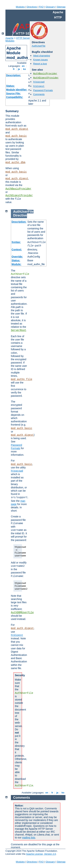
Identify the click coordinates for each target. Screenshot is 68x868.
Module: (17, 264)
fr (14, 69)
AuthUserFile (39, 46)
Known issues (40, 60)
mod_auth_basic (16, 136)
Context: (17, 250)
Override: (17, 257)
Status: (10, 86)
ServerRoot (18, 330)
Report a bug (40, 64)
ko (24, 69)
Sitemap (61, 7)
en (23, 66)
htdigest (39, 86)
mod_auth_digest (17, 129)
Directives (32, 7)
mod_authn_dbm (15, 162)
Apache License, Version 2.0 (41, 854)
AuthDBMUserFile (22, 612)
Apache (9, 38)
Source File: (13, 93)
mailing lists (29, 838)
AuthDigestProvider (19, 195)
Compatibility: (15, 97)
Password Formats (43, 90)
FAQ (41, 7)
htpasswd (39, 82)
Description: (14, 75)
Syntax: (16, 242)
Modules (20, 7)
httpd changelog (42, 56)
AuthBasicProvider (18, 189)
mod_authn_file (22, 379)
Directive (20, 215)
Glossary (50, 7)
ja (19, 69)
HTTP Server (23, 38)
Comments (39, 94)
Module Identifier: (17, 90)
